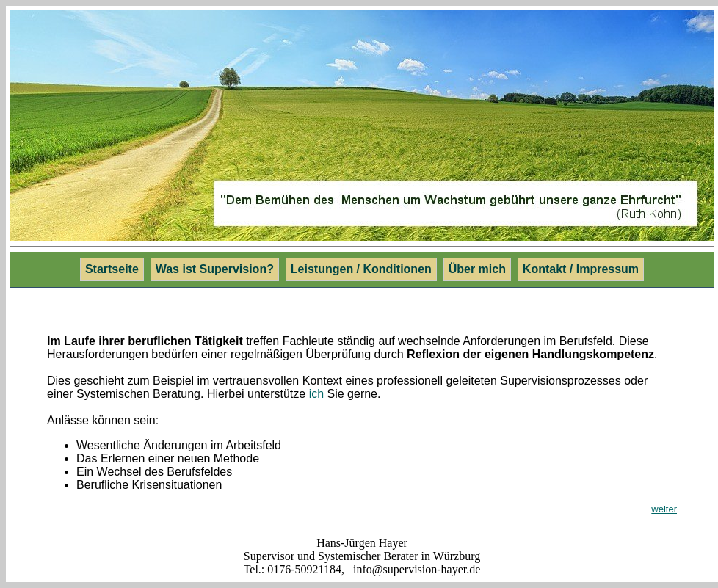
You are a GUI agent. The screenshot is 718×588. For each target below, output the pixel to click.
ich (316, 394)
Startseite (112, 269)
